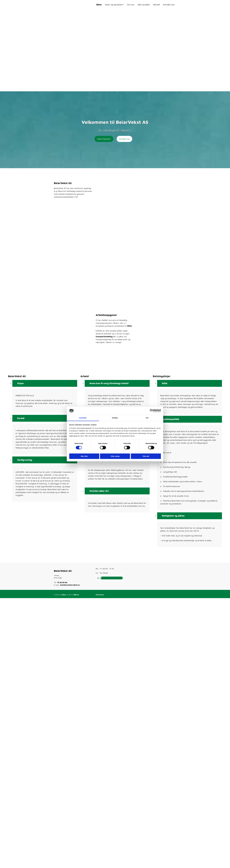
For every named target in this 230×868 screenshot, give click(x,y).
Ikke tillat (84, 456)
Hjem (99, 5)
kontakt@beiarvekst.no (70, 585)
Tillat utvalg (115, 456)
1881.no (76, 595)
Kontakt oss (169, 5)
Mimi (130, 326)
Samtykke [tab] (83, 418)
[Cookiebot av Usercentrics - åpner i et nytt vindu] (151, 411)
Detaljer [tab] (115, 418)
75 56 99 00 (62, 582)
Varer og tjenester (114, 5)
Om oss (131, 5)
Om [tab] (147, 418)
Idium (64, 595)
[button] (104, 139)
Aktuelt (156, 5)
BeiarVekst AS (63, 571)
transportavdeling (104, 337)
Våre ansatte (144, 5)
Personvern (100, 595)
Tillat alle (146, 456)
